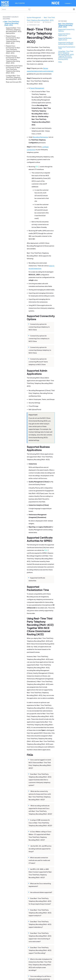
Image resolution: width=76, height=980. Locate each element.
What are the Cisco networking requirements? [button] (40, 885)
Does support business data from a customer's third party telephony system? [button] (40, 780)
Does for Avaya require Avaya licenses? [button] (40, 901)
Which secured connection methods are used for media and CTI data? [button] (39, 860)
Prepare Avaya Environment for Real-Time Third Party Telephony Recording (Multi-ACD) (13, 40)
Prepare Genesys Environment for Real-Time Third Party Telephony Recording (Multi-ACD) (13, 59)
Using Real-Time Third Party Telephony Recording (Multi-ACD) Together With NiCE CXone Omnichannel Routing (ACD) (66, 55)
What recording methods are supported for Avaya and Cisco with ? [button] (40, 810)
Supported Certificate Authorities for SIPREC (66, 43)
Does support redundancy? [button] (40, 924)
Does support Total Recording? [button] (40, 950)
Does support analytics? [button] (40, 913)
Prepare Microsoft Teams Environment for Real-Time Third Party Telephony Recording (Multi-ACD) (14, 69)
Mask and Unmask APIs (14, 82)
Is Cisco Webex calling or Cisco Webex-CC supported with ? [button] (40, 836)
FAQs (60, 62)
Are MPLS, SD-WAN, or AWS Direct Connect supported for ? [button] (40, 873)
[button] (29, 9)
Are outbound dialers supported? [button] (40, 892)
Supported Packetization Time (67, 48)
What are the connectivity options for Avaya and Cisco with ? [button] (40, 795)
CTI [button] (37, 167)
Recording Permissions (40, 137)
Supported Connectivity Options (66, 30)
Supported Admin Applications (64, 35)
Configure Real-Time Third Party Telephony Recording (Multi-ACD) (14, 77)
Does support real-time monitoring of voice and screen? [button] (40, 937)
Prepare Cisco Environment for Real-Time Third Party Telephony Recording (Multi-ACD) (13, 50)
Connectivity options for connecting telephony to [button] (38, 362)
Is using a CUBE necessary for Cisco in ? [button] (40, 823)
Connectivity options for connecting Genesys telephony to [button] (40, 350)
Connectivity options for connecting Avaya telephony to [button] (39, 327)
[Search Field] (16, 9)
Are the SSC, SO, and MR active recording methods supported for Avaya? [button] (40, 849)
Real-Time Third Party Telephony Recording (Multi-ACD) (12, 23)
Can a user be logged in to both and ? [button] (40, 764)
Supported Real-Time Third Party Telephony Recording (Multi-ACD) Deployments (14, 31)
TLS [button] (46, 550)
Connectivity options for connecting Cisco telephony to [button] (39, 338)
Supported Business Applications (65, 39)
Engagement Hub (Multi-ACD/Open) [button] (11, 18)
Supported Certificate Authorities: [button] (37, 579)
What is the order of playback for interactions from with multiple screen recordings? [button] (40, 965)
